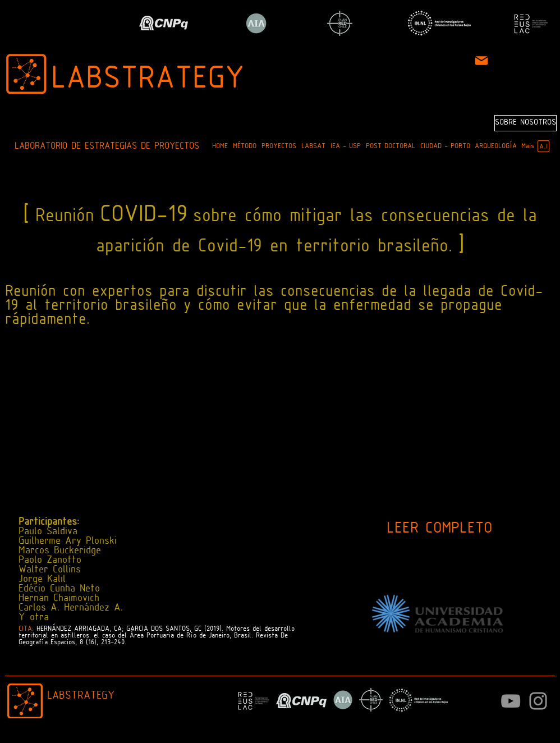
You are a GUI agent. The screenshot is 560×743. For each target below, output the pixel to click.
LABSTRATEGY (148, 80)
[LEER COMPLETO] (439, 529)
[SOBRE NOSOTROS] (525, 123)
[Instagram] (538, 701)
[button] (244, 147)
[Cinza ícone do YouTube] (511, 701)
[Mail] (481, 61)
